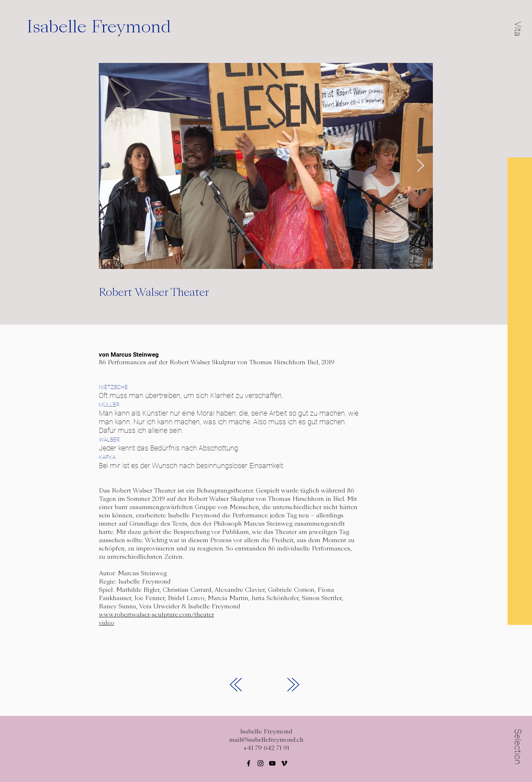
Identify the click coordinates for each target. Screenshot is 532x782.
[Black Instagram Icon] (260, 763)
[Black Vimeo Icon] (284, 763)
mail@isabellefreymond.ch (266, 740)
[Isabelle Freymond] (109, 27)
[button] (518, 29)
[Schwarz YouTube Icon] (272, 763)
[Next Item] (420, 166)
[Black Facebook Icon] (249, 763)
